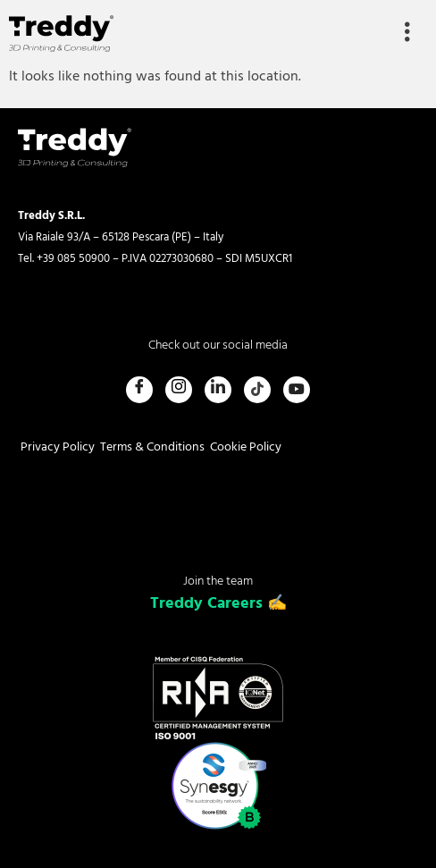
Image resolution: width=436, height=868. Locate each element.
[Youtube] (297, 390)
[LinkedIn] (218, 390)
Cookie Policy (246, 447)
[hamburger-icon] (407, 34)
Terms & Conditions (152, 447)
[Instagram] (179, 390)
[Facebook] (139, 390)
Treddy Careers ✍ (218, 604)
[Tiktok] (257, 390)
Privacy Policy (58, 447)
